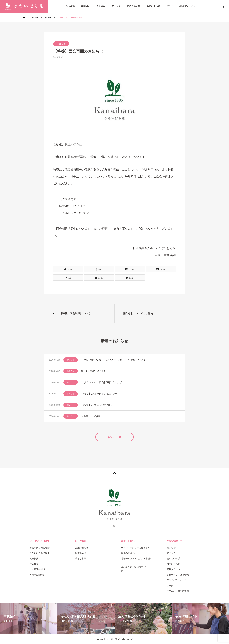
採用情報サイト (187, 6)
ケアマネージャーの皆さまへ (135, 548)
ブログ (170, 6)
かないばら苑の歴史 (40, 553)
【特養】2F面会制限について (98, 405)
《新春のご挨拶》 (91, 416)
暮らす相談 (81, 559)
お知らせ (61, 44)
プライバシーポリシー (178, 580)
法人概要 (70, 6)
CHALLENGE (129, 541)
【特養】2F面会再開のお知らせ (99, 394)
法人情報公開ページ (40, 569)
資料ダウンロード (176, 569)
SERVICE (81, 541)
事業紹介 (86, 6)
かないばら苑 (174, 541)
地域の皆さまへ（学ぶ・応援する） (137, 560)
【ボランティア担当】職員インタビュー (104, 382)
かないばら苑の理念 (40, 548)
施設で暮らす (82, 548)
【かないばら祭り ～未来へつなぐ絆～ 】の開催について (113, 360)
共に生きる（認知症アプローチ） (135, 569)
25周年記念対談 (37, 575)
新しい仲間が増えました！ (96, 371)
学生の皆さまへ (129, 553)
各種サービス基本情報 (178, 575)
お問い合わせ (153, 6)
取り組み (101, 6)
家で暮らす (81, 553)
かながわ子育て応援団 (178, 591)
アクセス (116, 6)
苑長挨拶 (34, 559)
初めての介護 (134, 6)
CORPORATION (39, 541)
